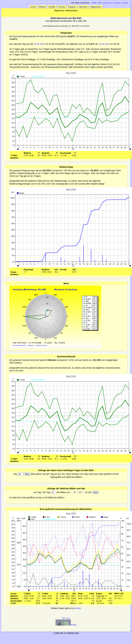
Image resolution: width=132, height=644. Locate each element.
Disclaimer (117, 3)
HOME (94, 3)
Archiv (62, 7)
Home (66, 625)
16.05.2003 (104, 44)
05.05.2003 (39, 44)
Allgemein (96, 7)
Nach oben (66, 618)
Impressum (107, 3)
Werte (42, 7)
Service (83, 7)
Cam (33, 7)
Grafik (52, 7)
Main (100, 3)
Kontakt (125, 3)
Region (72, 7)
